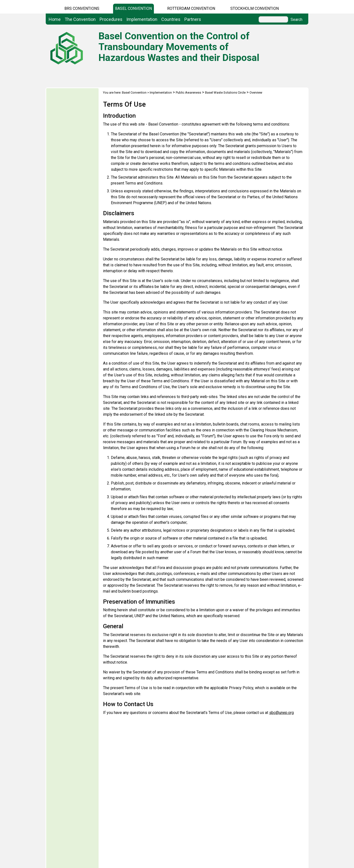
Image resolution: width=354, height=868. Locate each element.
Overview (256, 92)
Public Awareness (188, 92)
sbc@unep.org (281, 713)
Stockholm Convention (255, 8)
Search (296, 20)
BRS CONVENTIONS (82, 8)
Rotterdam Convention (191, 8)
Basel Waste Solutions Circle (225, 92)
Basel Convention (133, 8)
